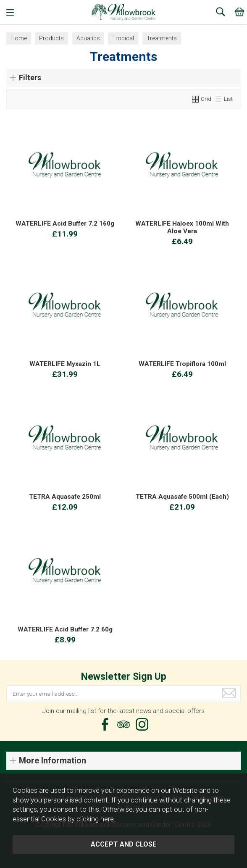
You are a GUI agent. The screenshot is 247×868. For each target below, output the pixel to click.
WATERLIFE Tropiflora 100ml (182, 364)
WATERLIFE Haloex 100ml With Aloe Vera (182, 227)
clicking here (95, 819)
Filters (30, 78)
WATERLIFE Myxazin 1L (65, 364)
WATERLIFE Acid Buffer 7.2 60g (65, 629)
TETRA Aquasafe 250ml (65, 497)
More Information (53, 761)
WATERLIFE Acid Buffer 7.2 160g (65, 224)
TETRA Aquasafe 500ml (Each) (182, 497)
